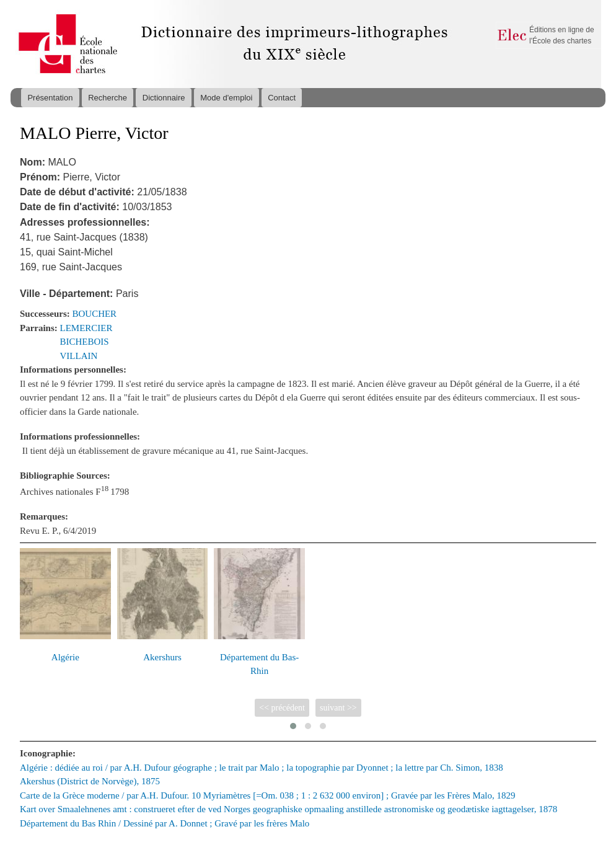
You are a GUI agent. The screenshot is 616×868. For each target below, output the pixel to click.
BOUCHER (95, 314)
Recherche (108, 98)
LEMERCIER (86, 328)
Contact (282, 98)
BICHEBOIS (85, 342)
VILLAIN (79, 356)
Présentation (50, 98)
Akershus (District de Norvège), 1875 (90, 781)
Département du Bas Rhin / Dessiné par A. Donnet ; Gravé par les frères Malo (165, 823)
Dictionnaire (164, 98)
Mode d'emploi (226, 98)
